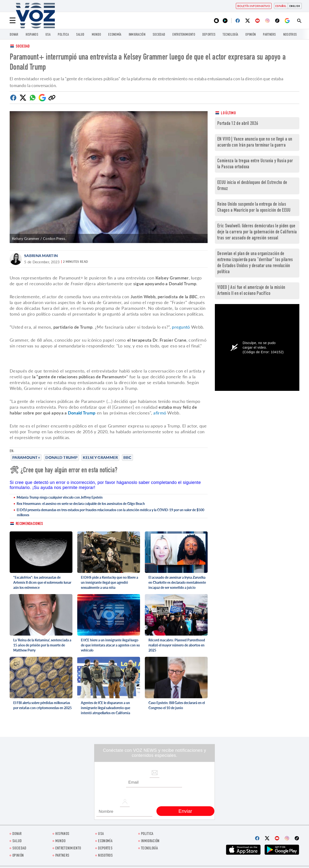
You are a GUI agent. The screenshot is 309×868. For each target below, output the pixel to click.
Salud (80, 35)
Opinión (250, 35)
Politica (63, 35)
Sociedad (159, 35)
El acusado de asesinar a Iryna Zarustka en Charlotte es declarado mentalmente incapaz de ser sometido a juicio (177, 582)
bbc (127, 457)
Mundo (96, 35)
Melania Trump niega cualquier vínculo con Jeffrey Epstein (60, 497)
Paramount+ (26, 457)
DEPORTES (209, 35)
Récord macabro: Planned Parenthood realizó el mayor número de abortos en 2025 (177, 645)
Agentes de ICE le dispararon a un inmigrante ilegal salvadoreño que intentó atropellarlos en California (105, 708)
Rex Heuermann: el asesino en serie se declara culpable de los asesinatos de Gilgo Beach (81, 504)
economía (115, 35)
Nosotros (290, 35)
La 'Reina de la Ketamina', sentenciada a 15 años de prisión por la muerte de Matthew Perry (42, 645)
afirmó (160, 413)
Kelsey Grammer (100, 457)
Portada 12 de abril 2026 (238, 124)
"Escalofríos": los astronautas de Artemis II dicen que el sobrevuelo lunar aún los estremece (42, 582)
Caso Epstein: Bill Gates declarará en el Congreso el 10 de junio (177, 705)
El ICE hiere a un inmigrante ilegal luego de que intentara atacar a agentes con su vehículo (110, 645)
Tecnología (230, 35)
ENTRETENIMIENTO (184, 35)
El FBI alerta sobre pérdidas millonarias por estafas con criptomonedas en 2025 (42, 705)
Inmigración (137, 35)
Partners (269, 35)
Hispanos (32, 35)
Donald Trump (61, 457)
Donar (14, 35)
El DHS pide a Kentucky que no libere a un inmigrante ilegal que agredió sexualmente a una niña (109, 582)
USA (48, 35)
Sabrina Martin (41, 255)
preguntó (181, 327)
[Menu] (13, 20)
